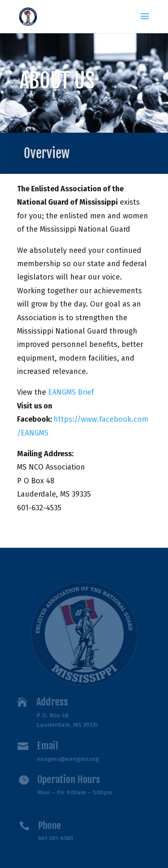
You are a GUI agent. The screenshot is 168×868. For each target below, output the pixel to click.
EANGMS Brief (71, 392)
